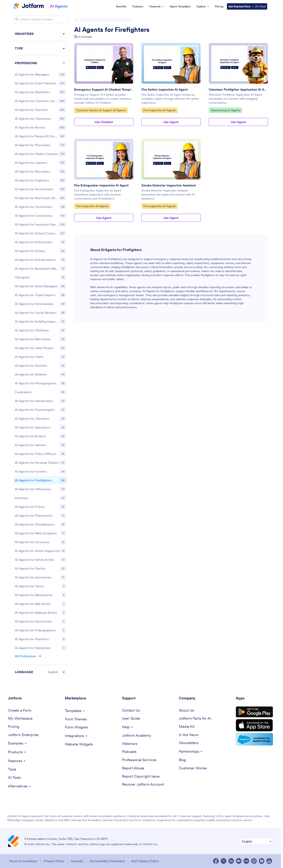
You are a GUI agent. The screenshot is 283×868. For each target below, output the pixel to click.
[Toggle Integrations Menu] (77, 736)
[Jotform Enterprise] (23, 735)
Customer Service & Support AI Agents (101, 110)
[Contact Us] (131, 711)
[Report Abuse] (133, 768)
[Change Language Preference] (256, 841)
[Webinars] (130, 744)
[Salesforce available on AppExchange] (254, 739)
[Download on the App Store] (254, 725)
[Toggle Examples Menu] (18, 743)
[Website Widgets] (79, 744)
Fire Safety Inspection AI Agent (165, 89)
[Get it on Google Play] (254, 712)
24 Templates (85, 37)
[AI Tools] (14, 778)
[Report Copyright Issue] (141, 776)
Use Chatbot (104, 122)
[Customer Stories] (193, 768)
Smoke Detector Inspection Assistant (169, 185)
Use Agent (171, 122)
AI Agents (59, 6)
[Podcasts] (129, 752)
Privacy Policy (54, 861)
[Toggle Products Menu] (17, 752)
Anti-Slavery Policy (145, 861)
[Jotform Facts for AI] (195, 719)
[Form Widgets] (76, 727)
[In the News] (189, 735)
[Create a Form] (20, 711)
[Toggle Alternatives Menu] (20, 786)
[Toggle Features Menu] (17, 761)
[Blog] (182, 760)
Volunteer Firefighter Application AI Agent (238, 89)
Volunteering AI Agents (225, 110)
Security (77, 861)
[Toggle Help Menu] (128, 727)
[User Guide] (131, 719)
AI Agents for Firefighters (112, 30)
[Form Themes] (76, 719)
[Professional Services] (139, 760)
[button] (40, 672)
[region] (40, 353)
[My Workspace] (20, 719)
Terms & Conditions (23, 861)
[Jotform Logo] (29, 6)
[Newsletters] (189, 743)
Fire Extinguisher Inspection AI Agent (101, 185)
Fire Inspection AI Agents (159, 110)
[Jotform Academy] (137, 736)
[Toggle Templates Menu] (75, 711)
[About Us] (186, 711)
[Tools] (12, 769)
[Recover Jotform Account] (143, 784)
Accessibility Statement (107, 861)
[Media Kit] (187, 727)
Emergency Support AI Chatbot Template (104, 89)
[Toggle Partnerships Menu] (191, 752)
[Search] (17, 19)
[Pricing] (14, 727)
